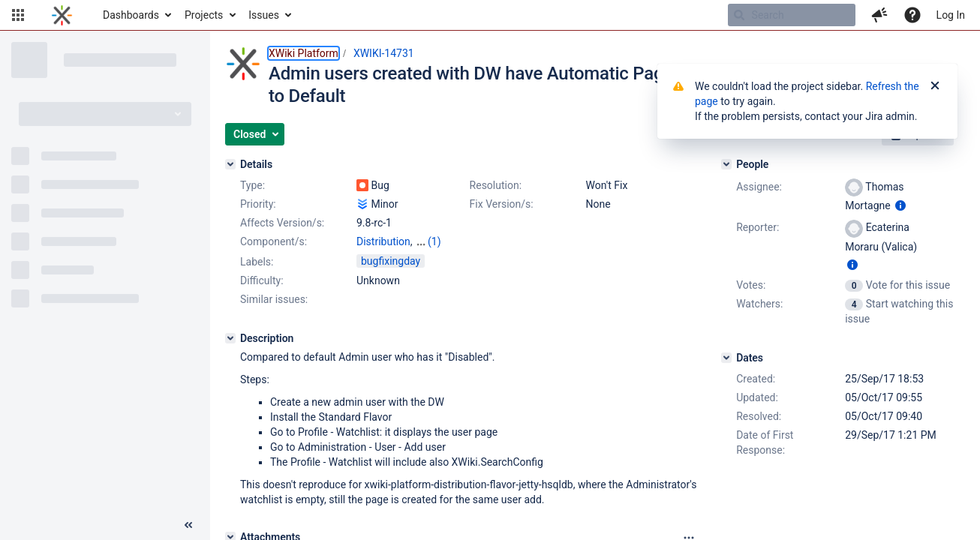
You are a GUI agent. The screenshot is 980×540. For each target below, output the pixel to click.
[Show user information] (900, 205)
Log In (951, 15)
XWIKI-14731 (384, 53)
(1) (434, 241)
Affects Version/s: (282, 223)
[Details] (230, 164)
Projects (204, 15)
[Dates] (726, 358)
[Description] (230, 338)
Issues (264, 15)
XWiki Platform (304, 53)
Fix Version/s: (502, 204)
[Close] (935, 86)
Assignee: (759, 187)
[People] (726, 164)
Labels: (257, 262)
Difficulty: (262, 280)
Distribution (383, 241)
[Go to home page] (62, 15)
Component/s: (274, 241)
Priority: (258, 204)
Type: (253, 185)
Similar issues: (274, 299)
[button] (18, 15)
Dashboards (131, 15)
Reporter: (758, 227)
